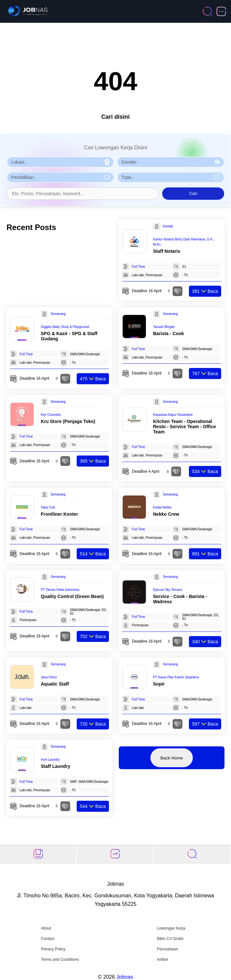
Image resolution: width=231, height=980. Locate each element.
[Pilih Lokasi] (60, 162)
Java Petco (49, 677)
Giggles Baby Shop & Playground (65, 327)
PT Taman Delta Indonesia (60, 590)
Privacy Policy (53, 949)
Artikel (162, 960)
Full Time (139, 267)
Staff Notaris (167, 251)
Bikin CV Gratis (170, 939)
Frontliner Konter (59, 514)
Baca (205, 291)
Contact (47, 939)
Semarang (58, 314)
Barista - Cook (169, 333)
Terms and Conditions (60, 960)
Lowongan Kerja (171, 928)
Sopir (159, 684)
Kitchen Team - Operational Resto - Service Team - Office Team (185, 427)
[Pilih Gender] (171, 162)
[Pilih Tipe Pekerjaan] (171, 177)
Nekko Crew (166, 514)
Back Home (172, 758)
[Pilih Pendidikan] (60, 177)
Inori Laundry (50, 760)
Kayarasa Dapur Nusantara (173, 415)
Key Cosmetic (51, 415)
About (46, 928)
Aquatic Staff (55, 684)
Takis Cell (48, 507)
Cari (193, 193)
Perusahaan (168, 949)
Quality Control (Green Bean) (72, 596)
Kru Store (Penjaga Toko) (68, 421)
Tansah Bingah (164, 327)
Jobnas (125, 977)
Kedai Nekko (162, 507)
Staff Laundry (55, 766)
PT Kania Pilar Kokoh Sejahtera (176, 677)
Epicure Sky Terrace (168, 590)
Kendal (168, 226)
